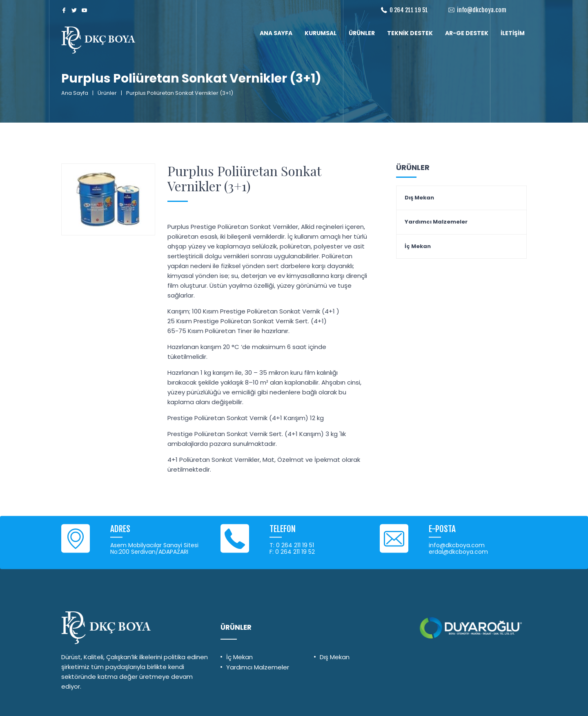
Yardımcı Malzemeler (436, 222)
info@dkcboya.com (482, 10)
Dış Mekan (419, 198)
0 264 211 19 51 (409, 10)
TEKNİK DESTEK (410, 33)
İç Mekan (418, 246)
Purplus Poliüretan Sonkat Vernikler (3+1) (244, 178)
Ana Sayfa (75, 93)
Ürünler (107, 93)
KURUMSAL (321, 33)
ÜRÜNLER (362, 33)
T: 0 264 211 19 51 (292, 545)
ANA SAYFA (276, 33)
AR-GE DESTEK (467, 33)
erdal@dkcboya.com (458, 552)
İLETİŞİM (513, 33)
